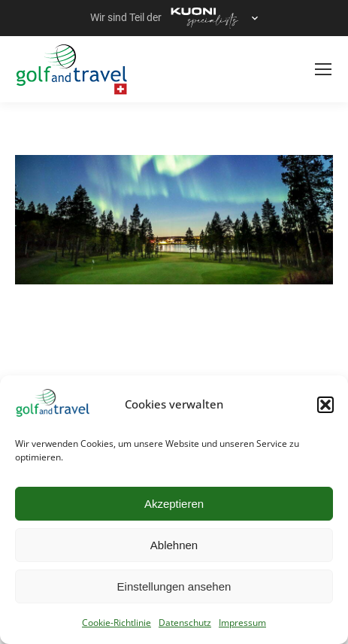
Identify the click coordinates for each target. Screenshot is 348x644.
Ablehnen (174, 545)
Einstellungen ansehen (174, 586)
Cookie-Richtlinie (117, 623)
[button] (325, 405)
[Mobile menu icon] (323, 69)
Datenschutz (185, 623)
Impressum (242, 623)
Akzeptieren (174, 504)
